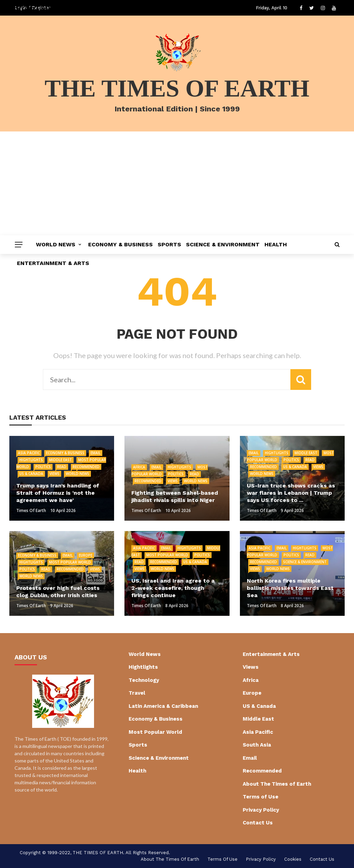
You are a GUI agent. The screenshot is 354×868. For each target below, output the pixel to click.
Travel (137, 693)
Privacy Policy (261, 810)
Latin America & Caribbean (163, 706)
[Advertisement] (177, 183)
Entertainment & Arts (53, 263)
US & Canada (31, 474)
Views (54, 474)
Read (62, 467)
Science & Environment (223, 244)
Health (276, 244)
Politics (43, 467)
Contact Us (258, 823)
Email (96, 453)
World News (56, 244)
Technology (144, 680)
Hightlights (31, 460)
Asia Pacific (29, 453)
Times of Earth (31, 510)
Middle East (60, 460)
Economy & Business (120, 244)
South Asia (257, 745)
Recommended (86, 467)
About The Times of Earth (277, 784)
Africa (139, 467)
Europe (86, 555)
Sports (169, 244)
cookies (293, 859)
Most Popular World (70, 562)
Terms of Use (260, 797)
